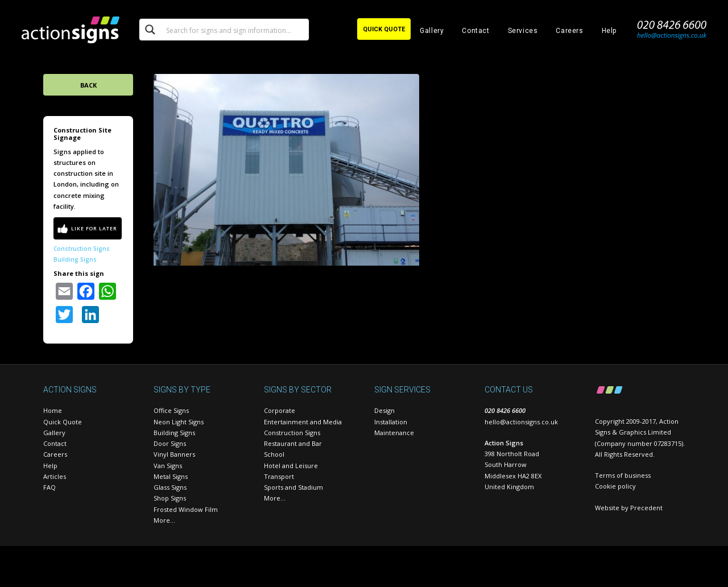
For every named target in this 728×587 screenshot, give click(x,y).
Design (384, 410)
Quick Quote (63, 422)
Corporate (280, 410)
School (274, 454)
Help (609, 31)
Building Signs (75, 259)
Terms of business (623, 475)
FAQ (49, 487)
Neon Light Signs (179, 422)
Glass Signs (170, 487)
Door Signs (170, 443)
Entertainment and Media (303, 422)
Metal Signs (171, 476)
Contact (475, 31)
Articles (55, 476)
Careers (569, 31)
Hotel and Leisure (291, 466)
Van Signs (168, 466)
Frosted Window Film (186, 509)
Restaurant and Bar (293, 443)
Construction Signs (82, 249)
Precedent (646, 508)
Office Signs (171, 410)
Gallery (432, 31)
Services (523, 31)
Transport (279, 476)
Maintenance (394, 433)
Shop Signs (170, 498)
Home (53, 410)
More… (164, 520)
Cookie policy (615, 486)
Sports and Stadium (293, 487)
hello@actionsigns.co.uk (521, 422)
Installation (391, 422)
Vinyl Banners (174, 454)
